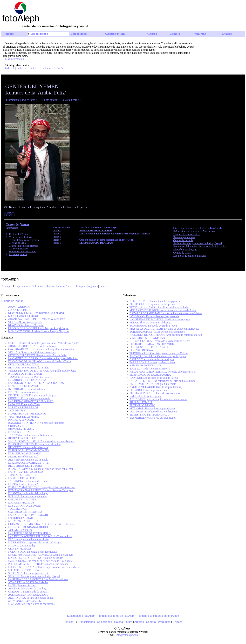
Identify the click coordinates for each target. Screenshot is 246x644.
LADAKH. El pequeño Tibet (24, 404)
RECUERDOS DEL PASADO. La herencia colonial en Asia (162, 372)
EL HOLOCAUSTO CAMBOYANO (29, 450)
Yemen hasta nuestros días (22, 251)
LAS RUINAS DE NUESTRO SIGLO (29, 533)
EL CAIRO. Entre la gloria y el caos (149, 390)
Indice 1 (10, 68)
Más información (15, 59)
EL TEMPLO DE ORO (142, 405)
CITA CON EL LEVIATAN (23, 364)
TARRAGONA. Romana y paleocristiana (152, 362)
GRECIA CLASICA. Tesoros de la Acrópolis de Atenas (160, 341)
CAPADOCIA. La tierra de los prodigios (152, 359)
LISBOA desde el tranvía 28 (24, 484)
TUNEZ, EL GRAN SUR (22, 475)
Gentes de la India (183, 240)
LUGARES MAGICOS (21, 503)
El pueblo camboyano (185, 250)
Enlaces (227, 34)
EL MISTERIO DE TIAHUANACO (149, 415)
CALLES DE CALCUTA (22, 499)
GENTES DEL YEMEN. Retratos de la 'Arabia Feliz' (37, 355)
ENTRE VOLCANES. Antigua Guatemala (153, 384)
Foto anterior (51, 100)
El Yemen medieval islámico (24, 246)
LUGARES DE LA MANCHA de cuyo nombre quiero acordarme (44, 567)
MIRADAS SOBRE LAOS (23, 407)
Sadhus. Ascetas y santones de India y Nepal (197, 243)
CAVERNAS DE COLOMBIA (25, 512)
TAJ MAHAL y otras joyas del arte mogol (153, 418)
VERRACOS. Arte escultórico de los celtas (32, 352)
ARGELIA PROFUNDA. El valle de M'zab (32, 346)
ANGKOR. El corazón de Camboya (28, 589)
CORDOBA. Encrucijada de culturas (28, 592)
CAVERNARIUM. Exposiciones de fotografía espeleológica (41, 349)
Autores (152, 34)
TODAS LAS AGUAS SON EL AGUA (30, 377)
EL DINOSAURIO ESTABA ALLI (149, 347)
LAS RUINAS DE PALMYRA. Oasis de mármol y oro (160, 319)
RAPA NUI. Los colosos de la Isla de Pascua (154, 378)
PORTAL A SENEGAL (21, 420)
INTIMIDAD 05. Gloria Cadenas (26, 389)
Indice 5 (58, 68)
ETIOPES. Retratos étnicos (23, 392)
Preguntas (199, 34)
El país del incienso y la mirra (24, 240)
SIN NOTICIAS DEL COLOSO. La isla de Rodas (36, 558)
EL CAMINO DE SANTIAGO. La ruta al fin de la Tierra (40, 361)
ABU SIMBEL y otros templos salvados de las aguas (158, 399)
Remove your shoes (184, 237)
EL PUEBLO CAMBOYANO (25, 453)
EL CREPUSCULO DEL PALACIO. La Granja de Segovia (41, 555)
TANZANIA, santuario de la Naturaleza (30, 435)
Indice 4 (46, 68)
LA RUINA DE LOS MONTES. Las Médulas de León (38, 579)
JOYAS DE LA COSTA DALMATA (28, 582)
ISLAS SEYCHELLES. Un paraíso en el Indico (34, 444)
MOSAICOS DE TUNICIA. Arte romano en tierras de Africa (163, 310)
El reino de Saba (17, 243)
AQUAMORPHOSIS (20, 530)
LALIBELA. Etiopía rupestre (146, 396)
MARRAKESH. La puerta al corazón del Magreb (35, 542)
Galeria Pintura (55, 286)
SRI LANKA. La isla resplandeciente (29, 573)
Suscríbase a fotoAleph (81, 616)
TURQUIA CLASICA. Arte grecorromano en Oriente (159, 353)
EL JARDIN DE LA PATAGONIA (27, 380)
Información (12, 100)
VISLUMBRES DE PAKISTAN (147, 338)
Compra (175, 34)
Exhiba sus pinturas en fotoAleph (159, 616)
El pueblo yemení (18, 254)
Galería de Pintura (12, 301)
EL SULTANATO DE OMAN (96, 243)
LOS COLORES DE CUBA (24, 570)
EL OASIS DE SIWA (141, 350)
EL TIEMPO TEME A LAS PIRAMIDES (152, 344)
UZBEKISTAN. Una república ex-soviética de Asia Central (41, 561)
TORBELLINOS (18, 509)
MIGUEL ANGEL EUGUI (23, 316)
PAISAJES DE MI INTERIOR (25, 374)
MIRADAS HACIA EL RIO (24, 521)
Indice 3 (34, 68)
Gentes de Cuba (182, 253)
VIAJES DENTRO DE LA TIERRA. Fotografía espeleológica (42, 371)
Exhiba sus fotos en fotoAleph (117, 616)
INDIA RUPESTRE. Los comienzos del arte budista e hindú (162, 381)
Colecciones (79, 34)
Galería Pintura (115, 34)
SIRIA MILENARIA (141, 402)
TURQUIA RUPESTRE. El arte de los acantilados (157, 332)
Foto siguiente (69, 100)
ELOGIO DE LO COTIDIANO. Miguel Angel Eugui (38, 328)
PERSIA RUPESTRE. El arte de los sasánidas (155, 393)
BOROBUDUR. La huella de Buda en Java (153, 326)
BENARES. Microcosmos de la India (29, 368)
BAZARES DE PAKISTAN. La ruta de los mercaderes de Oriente (166, 313)
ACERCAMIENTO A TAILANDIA (28, 595)
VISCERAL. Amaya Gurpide (25, 322)
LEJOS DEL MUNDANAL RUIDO (28, 527)
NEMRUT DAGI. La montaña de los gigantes (155, 301)
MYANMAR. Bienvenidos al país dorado (152, 408)
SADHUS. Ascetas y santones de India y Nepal (34, 576)
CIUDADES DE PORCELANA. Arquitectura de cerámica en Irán (166, 335)
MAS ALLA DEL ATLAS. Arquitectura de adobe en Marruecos (164, 329)
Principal (8, 34)
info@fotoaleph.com (127, 635)
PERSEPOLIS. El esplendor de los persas (152, 304)
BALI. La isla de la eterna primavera (150, 369)
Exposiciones (39, 34)
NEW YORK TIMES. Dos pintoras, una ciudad (36, 313)
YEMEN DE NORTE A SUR (96, 230)
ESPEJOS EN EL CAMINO (24, 386)
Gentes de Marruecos (194, 231)
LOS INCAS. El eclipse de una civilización (153, 412)
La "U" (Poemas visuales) (22, 585)
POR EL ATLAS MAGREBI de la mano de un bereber (38, 564)
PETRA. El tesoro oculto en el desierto (151, 323)
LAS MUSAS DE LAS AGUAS (26, 472)
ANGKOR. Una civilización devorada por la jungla (158, 356)
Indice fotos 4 (30, 100)
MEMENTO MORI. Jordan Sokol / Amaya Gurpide (38, 331)
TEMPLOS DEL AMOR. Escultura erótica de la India (159, 307)
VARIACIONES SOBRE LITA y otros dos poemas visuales (41, 441)
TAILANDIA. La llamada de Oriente (28, 481)
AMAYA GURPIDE (19, 307)
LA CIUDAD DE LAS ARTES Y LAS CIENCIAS (36, 383)
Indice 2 (22, 68)
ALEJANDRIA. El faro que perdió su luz (31, 598)
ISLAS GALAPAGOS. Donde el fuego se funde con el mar (41, 469)
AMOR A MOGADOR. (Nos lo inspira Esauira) (156, 387)
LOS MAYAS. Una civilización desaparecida (154, 316)
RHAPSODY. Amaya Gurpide (26, 325)
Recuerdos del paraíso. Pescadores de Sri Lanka (199, 246)
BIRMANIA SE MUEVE (22, 429)
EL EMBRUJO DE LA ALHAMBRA (150, 375)
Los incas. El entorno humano (190, 256)
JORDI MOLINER (19, 310)
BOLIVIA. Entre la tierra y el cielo (27, 496)
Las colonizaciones (19, 249)
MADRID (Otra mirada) (22, 546)
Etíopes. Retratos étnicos (187, 234)
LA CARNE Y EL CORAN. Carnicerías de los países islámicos (115, 234)
